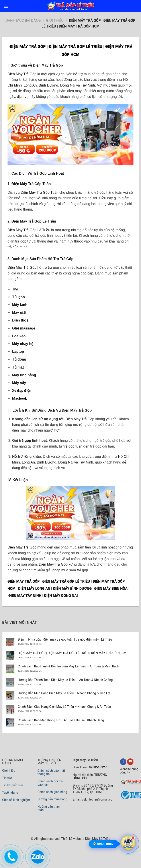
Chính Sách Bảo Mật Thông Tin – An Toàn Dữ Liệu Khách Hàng (61, 720)
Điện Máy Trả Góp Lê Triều (34, 221)
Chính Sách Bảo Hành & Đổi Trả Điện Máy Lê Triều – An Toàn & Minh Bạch (68, 666)
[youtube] (130, 762)
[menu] (6, 6)
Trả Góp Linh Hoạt (48, 173)
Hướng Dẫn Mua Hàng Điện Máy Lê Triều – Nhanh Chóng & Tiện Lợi (64, 693)
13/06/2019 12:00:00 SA (30, 671)
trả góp (100, 192)
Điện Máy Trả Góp (48, 65)
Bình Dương (49, 85)
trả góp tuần (73, 446)
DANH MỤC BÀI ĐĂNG (23, 21)
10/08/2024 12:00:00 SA (30, 644)
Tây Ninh (88, 85)
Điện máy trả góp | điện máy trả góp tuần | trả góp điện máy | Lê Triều (65, 639)
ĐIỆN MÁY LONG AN (34, 589)
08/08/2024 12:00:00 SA (30, 658)
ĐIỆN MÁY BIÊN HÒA (111, 589)
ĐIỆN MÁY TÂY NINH (25, 596)
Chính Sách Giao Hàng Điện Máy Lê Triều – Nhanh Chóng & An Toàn (64, 707)
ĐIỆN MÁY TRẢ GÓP (24, 581)
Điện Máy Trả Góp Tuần (31, 184)
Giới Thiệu (55, 21)
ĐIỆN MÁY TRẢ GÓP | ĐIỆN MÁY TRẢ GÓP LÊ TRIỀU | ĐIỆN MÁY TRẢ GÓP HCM (72, 653)
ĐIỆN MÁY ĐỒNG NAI (61, 596)
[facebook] (123, 762)
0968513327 (98, 767)
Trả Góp (67, 259)
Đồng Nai (68, 85)
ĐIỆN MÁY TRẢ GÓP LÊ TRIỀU (66, 581)
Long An (30, 85)
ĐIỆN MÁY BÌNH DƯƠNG (72, 589)
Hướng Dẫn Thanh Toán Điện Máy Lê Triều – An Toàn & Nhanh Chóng (65, 680)
